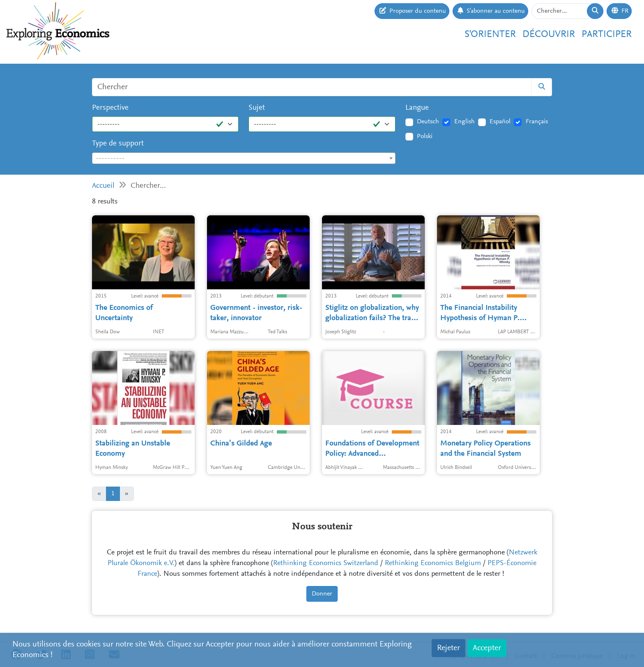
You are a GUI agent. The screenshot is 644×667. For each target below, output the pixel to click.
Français (537, 122)
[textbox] (244, 159)
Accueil (103, 186)
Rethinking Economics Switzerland (326, 563)
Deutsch (428, 122)
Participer (607, 35)
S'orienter (490, 35)
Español (500, 122)
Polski (425, 136)
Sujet (257, 108)
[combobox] (244, 158)
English (465, 122)
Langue (417, 108)
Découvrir (549, 35)
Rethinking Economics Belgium (433, 563)
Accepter (487, 648)
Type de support (118, 144)
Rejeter (448, 648)
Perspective (110, 108)
